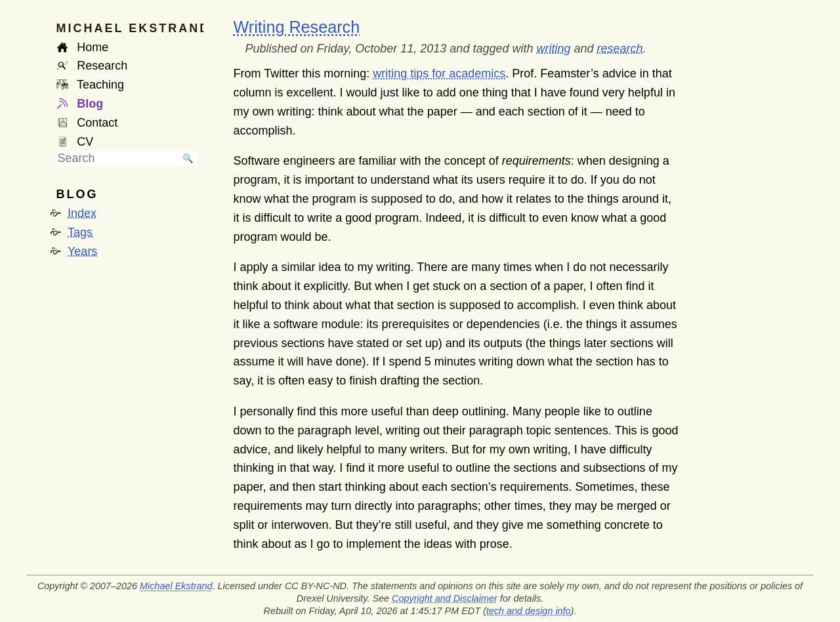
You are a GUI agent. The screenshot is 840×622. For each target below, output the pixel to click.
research (620, 49)
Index (82, 213)
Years (82, 251)
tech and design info (529, 611)
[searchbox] (117, 158)
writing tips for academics (439, 73)
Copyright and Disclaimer (445, 598)
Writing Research (297, 27)
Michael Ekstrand (176, 586)
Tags (80, 232)
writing (553, 49)
